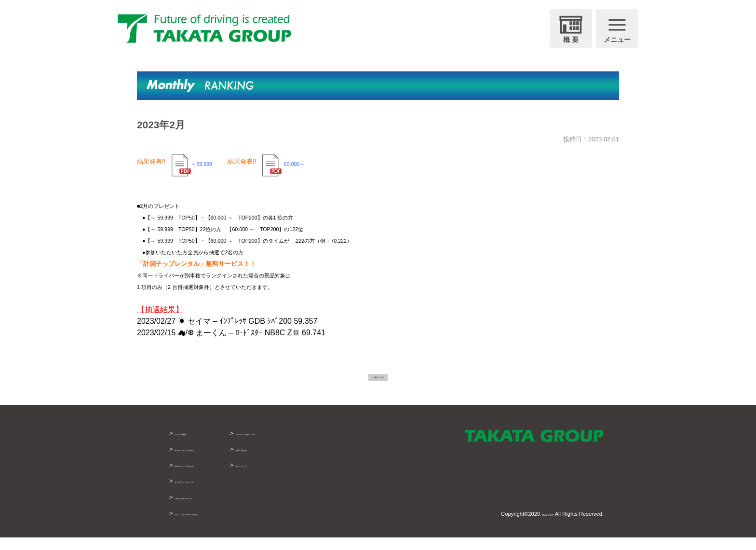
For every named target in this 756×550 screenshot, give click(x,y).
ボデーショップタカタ (208, 461)
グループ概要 (195, 445)
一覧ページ (378, 382)
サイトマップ (313, 477)
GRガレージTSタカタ (208, 477)
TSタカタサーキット (206, 509)
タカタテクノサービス (208, 493)
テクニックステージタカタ (215, 525)
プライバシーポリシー (327, 445)
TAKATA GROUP (533, 526)
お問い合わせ (313, 461)
